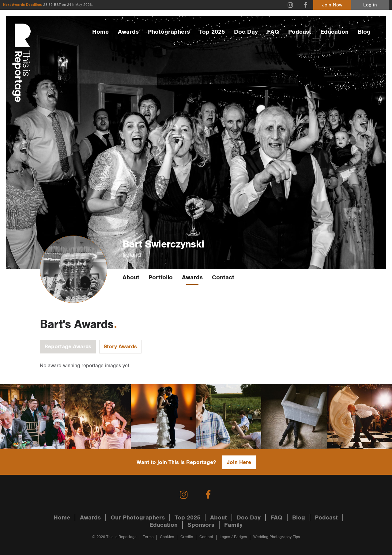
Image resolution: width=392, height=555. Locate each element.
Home (100, 32)
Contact (223, 277)
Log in (370, 5)
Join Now (332, 5)
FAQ (273, 32)
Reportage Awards (68, 347)
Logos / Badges (233, 537)
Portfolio (161, 277)
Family (233, 525)
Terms (148, 537)
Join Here (239, 462)
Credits (187, 537)
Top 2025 (212, 32)
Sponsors (201, 525)
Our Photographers (138, 518)
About (131, 277)
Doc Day (246, 32)
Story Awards (120, 347)
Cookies (167, 537)
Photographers (169, 32)
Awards (128, 32)
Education (334, 32)
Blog (364, 32)
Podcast (300, 32)
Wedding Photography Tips (277, 537)
